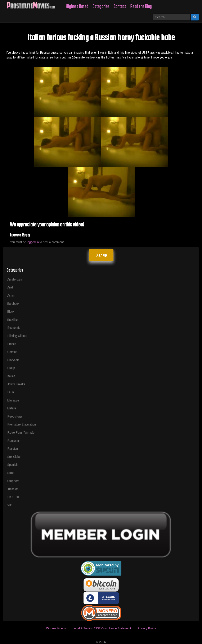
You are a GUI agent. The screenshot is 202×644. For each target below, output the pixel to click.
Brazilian (13, 319)
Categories (101, 7)
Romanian (14, 440)
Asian (11, 295)
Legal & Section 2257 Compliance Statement (102, 628)
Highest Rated (77, 7)
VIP (10, 505)
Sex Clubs (14, 457)
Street (11, 473)
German (12, 352)
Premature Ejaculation (22, 424)
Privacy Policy (147, 628)
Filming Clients (17, 336)
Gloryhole (13, 360)
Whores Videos (56, 628)
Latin (11, 392)
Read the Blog (141, 7)
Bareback (13, 303)
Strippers (13, 481)
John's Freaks (16, 384)
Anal (10, 287)
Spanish (12, 464)
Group (11, 368)
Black (11, 311)
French (12, 344)
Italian (11, 376)
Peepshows (15, 416)
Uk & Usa (13, 497)
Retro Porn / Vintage (21, 432)
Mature (12, 408)
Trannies (13, 489)
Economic (14, 327)
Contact (120, 7)
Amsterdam (15, 279)
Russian (13, 448)
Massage (13, 400)
